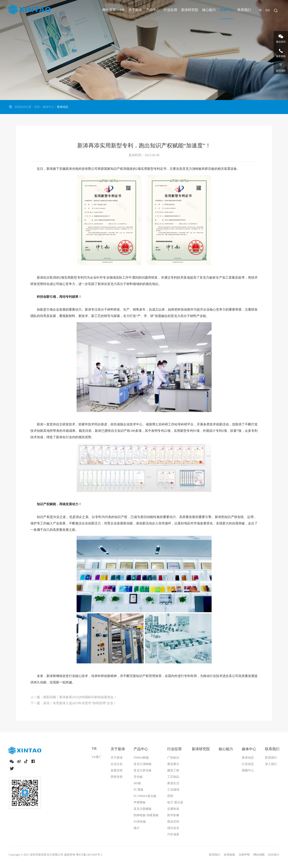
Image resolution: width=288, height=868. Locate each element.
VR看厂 (97, 757)
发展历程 (117, 770)
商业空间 (173, 822)
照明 (170, 796)
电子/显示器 (175, 802)
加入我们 (271, 764)
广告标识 (173, 758)
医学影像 (173, 815)
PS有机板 (140, 822)
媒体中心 (227, 10)
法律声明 (245, 855)
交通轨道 (173, 809)
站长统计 (274, 855)
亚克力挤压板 (143, 770)
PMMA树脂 (141, 758)
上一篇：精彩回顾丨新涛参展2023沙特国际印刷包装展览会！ (74, 697)
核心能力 (209, 10)
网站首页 (109, 10)
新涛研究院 (190, 10)
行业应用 (170, 10)
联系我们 (244, 10)
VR (122, 10)
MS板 (137, 783)
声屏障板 (140, 802)
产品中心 (153, 10)
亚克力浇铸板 (143, 764)
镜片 (137, 828)
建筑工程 (173, 770)
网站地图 (259, 855)
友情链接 (230, 855)
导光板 (138, 777)
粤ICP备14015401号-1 (89, 855)
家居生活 (173, 783)
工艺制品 (173, 777)
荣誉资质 (117, 777)
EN (267, 10)
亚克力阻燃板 (143, 809)
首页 (37, 107)
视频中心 (248, 770)
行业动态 (248, 764)
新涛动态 (248, 758)
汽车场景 (173, 834)
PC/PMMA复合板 (145, 796)
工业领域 (173, 790)
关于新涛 (135, 10)
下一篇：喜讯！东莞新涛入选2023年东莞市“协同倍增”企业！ (73, 703)
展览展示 (173, 764)
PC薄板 (138, 790)
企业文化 (117, 764)
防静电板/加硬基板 (146, 815)
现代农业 (173, 828)
